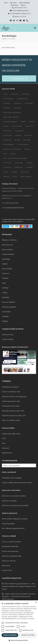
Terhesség (7, 163)
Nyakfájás (27, 140)
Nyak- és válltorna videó (11, 420)
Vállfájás (14, 172)
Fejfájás (32, 121)
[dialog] (19, 622)
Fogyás (6, 126)
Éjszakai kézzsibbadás (10, 546)
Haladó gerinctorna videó (11, 401)
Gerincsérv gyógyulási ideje (12, 556)
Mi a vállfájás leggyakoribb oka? (13, 528)
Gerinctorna (7, 131)
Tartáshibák (6, 312)
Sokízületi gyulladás (9, 307)
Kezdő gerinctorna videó (11, 406)
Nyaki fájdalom (9, 144)
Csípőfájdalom (8, 99)
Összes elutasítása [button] (28, 635)
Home (4, 39)
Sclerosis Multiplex (9, 302)
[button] (35, 28)
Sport (5, 154)
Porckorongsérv (23, 144)
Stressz (13, 154)
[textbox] (19, 466)
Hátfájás (18, 135)
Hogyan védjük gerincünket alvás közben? (17, 482)
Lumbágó (5, 288)
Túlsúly (6, 172)
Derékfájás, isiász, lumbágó (12, 478)
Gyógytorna (19, 131)
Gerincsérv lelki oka (9, 561)
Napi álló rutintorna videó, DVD (13, 411)
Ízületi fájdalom (26, 176)
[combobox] (19, 465)
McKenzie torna (8, 335)
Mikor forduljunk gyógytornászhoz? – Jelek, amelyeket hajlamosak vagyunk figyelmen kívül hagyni (19, 586)
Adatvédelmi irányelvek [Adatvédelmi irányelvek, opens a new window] (27, 619)
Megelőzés (7, 140)
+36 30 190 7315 (12, 203)
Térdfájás (29, 167)
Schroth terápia (7, 339)
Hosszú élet (8, 135)
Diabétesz (7, 108)
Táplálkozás (19, 167)
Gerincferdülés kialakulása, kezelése (15, 519)
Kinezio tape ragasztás (10, 551)
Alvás (5, 94)
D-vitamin (7, 103)
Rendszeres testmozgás (12, 149)
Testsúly (29, 163)
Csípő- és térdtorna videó (11, 392)
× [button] (36, 602)
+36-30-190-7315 (20, 8)
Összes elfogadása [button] (10, 635)
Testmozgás (19, 163)
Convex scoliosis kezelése (11, 542)
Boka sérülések (7, 249)
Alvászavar (15, 94)
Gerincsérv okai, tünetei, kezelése (14, 496)
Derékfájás (29, 103)
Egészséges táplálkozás (12, 112)
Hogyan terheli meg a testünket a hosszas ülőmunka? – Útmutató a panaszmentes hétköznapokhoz (19, 596)
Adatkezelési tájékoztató (11, 434)
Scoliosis (27, 149)
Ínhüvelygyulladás (8, 524)
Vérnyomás (25, 172)
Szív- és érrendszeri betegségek (15, 158)
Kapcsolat (6, 448)
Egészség (17, 108)
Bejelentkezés (7, 453)
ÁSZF (4, 438)
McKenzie (28, 135)
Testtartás (7, 167)
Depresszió (18, 103)
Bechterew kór (7, 245)
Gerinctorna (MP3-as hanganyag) (14, 396)
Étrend (15, 176)
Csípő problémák (8, 254)
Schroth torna (7, 570)
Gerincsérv (29, 126)
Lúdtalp (5, 293)
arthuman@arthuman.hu (20, 11)
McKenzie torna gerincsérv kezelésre (15, 505)
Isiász (4, 283)
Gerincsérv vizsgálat (9, 501)
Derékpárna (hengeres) (10, 387)
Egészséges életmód (11, 117)
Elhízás (23, 121)
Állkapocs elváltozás (9, 240)
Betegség (26, 94)
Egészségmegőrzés (10, 121)
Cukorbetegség (22, 99)
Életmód (6, 176)
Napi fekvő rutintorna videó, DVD (14, 416)
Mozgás (17, 140)
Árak (4, 443)
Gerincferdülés (17, 126)
